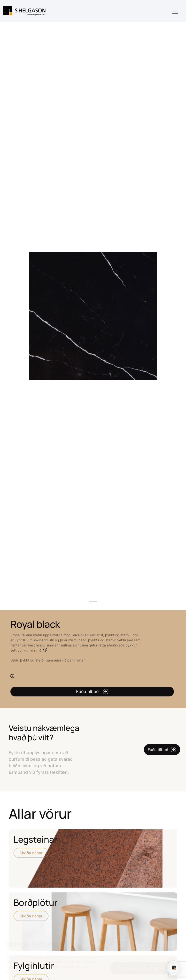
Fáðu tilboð (92, 692)
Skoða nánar (31, 853)
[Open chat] (174, 968)
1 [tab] (93, 602)
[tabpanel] (93, 316)
